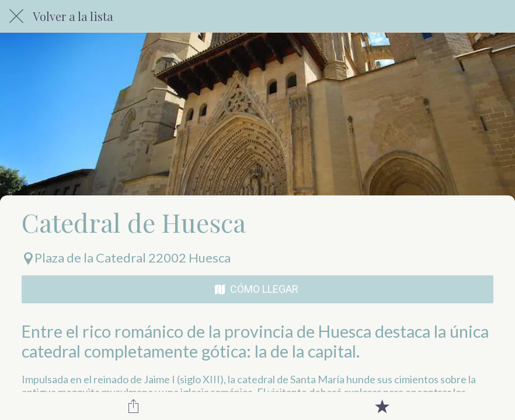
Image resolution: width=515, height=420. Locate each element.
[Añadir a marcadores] (382, 406)
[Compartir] (134, 406)
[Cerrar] (16, 16)
